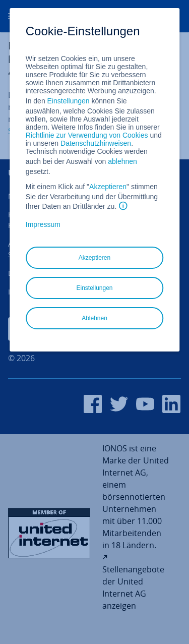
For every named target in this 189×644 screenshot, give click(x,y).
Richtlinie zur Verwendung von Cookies (87, 135)
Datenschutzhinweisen (96, 143)
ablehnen (122, 161)
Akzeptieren (108, 187)
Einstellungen (69, 101)
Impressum (43, 224)
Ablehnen (94, 318)
